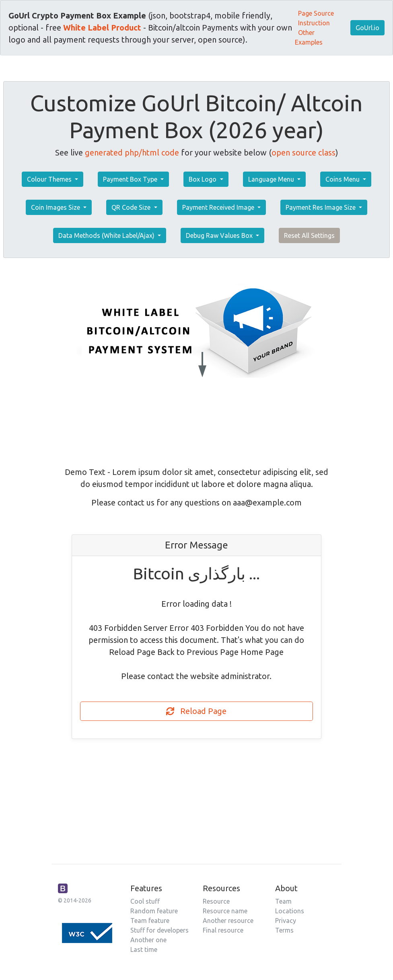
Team (283, 901)
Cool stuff (145, 901)
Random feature (154, 911)
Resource (216, 901)
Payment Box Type (131, 179)
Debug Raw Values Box (220, 235)
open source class (303, 152)
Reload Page (196, 711)
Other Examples (309, 37)
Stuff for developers (159, 930)
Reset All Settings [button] (309, 235)
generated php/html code (132, 152)
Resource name (225, 911)
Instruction (314, 23)
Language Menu (272, 179)
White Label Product (102, 28)
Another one (148, 940)
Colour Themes (50, 179)
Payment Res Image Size (321, 207)
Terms (284, 930)
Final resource (223, 930)
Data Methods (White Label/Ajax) (107, 235)
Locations (290, 911)
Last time (144, 949)
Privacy (286, 921)
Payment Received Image (219, 207)
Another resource (228, 921)
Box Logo (203, 179)
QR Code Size (132, 207)
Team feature (150, 921)
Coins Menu (343, 179)
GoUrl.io (367, 28)
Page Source (316, 13)
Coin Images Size (56, 207)
